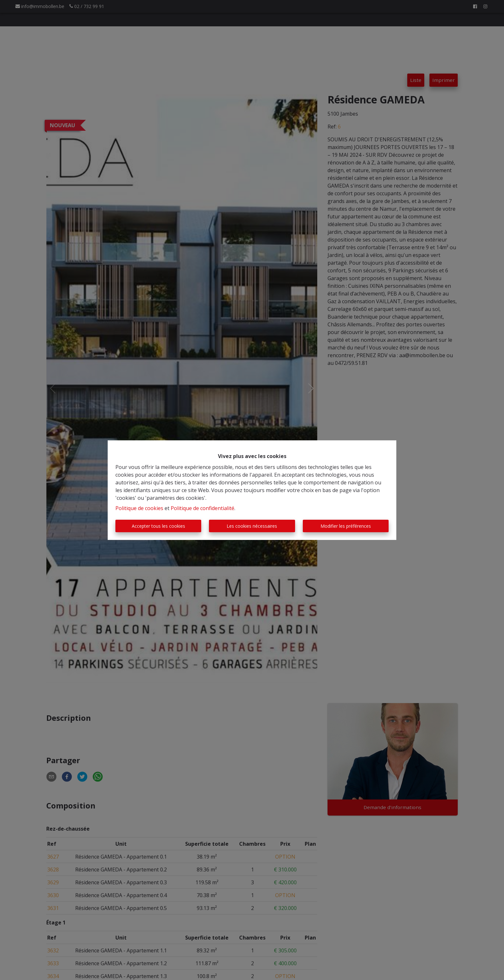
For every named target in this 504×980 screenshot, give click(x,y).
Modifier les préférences (346, 526)
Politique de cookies (139, 508)
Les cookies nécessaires (252, 526)
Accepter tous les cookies (158, 526)
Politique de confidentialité (203, 508)
